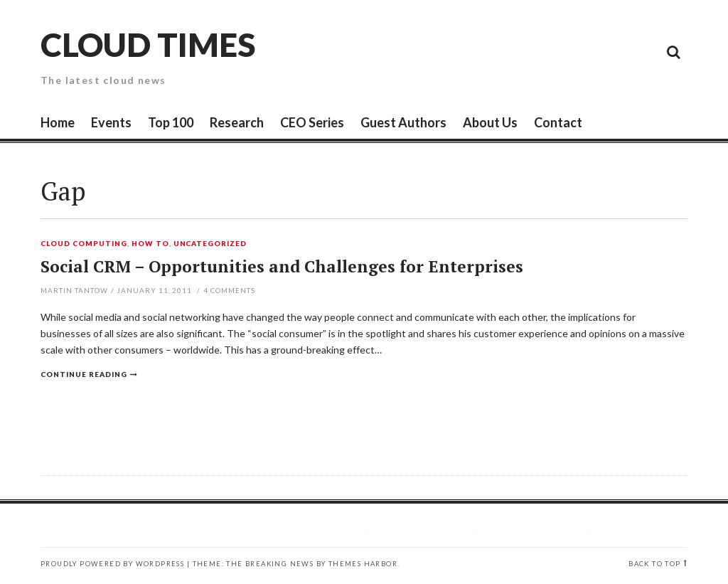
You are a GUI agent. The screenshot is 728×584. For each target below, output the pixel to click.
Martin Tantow (74, 290)
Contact (558, 122)
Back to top (654, 564)
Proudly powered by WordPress (112, 564)
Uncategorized (210, 244)
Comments (229, 290)
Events (111, 122)
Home (58, 122)
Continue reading (84, 374)
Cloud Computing (84, 244)
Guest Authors (403, 122)
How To (150, 244)
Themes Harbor (363, 564)
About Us (490, 122)
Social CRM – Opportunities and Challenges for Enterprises (282, 266)
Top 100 (171, 122)
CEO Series (312, 122)
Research (237, 122)
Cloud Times (148, 44)
